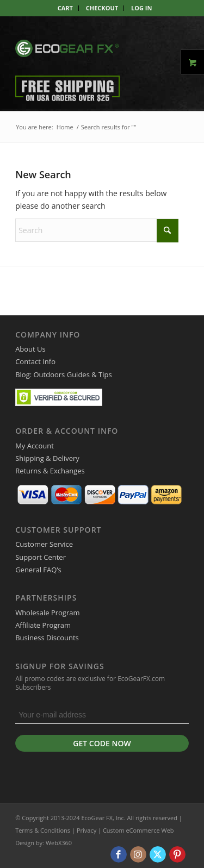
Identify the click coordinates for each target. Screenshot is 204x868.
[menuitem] (66, 8)
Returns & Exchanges (50, 471)
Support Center (41, 557)
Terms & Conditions (43, 830)
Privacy (86, 830)
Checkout (102, 8)
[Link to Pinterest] (177, 854)
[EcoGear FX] (67, 48)
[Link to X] (158, 854)
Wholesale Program (47, 613)
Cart (65, 8)
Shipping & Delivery (47, 458)
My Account (35, 446)
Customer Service (44, 544)
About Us (30, 349)
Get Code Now (102, 743)
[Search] (97, 230)
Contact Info (35, 361)
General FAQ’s (38, 570)
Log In (141, 8)
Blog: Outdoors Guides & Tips (64, 374)
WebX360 (59, 843)
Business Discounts (47, 638)
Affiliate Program (43, 625)
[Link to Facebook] (119, 854)
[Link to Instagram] (138, 854)
